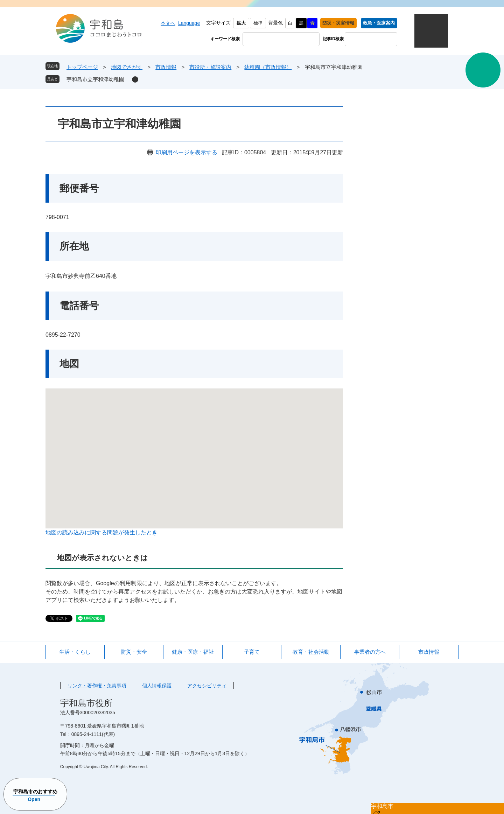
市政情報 (166, 67)
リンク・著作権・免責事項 (97, 686)
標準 (258, 23)
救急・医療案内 (379, 23)
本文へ (168, 23)
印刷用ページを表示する (187, 152)
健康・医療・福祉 (193, 652)
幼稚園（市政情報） (268, 67)
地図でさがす (127, 67)
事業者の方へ (370, 652)
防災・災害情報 (338, 23)
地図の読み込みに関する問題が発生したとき (101, 532)
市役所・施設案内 (210, 67)
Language (189, 23)
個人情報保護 (157, 686)
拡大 (241, 23)
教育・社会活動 (311, 652)
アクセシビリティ (207, 686)
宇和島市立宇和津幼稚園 (95, 79)
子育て (252, 652)
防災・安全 (134, 652)
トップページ (82, 67)
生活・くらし (75, 652)
